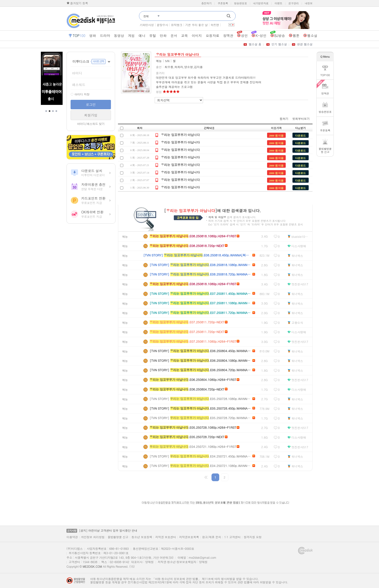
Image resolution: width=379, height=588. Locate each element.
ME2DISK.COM (92, 566)
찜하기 (284, 119)
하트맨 (215, 25)
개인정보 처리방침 (93, 537)
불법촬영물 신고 (118, 537)
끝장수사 (163, 25)
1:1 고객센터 (232, 537)
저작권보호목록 (189, 537)
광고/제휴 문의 (212, 537)
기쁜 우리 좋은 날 (196, 25)
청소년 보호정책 (142, 537)
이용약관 (72, 537)
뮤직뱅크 (177, 25)
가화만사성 (147, 25)
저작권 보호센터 (166, 537)
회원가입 (91, 115)
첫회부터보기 (301, 119)
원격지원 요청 (253, 537)
